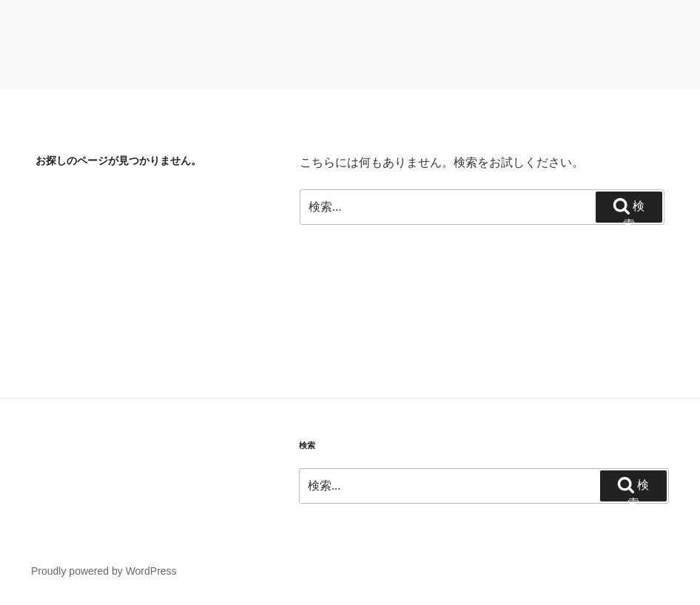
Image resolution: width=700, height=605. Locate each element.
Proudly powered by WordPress (104, 571)
